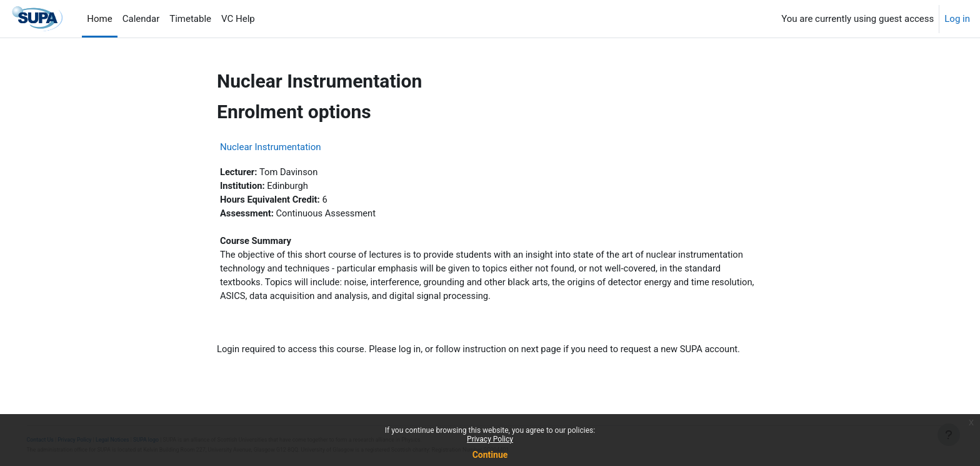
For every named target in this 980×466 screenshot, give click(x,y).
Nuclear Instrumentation (271, 147)
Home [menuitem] (99, 19)
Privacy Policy (490, 439)
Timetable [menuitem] (190, 19)
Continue (490, 455)
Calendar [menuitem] (141, 19)
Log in (957, 19)
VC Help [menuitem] (238, 19)
